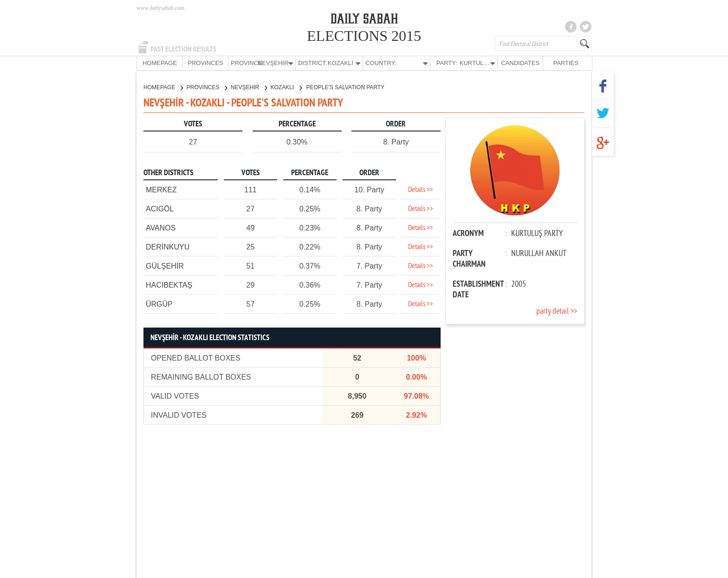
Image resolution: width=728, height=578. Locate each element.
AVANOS (161, 227)
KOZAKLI (286, 87)
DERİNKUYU (168, 246)
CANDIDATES (520, 63)
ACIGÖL (160, 208)
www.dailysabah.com (160, 8)
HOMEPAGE (160, 63)
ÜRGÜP (159, 304)
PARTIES (565, 63)
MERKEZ (161, 189)
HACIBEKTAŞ (169, 285)
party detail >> (557, 311)
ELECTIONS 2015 (364, 36)
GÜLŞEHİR (165, 266)
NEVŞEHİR (249, 87)
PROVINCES (205, 63)
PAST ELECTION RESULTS (183, 49)
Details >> (421, 190)
